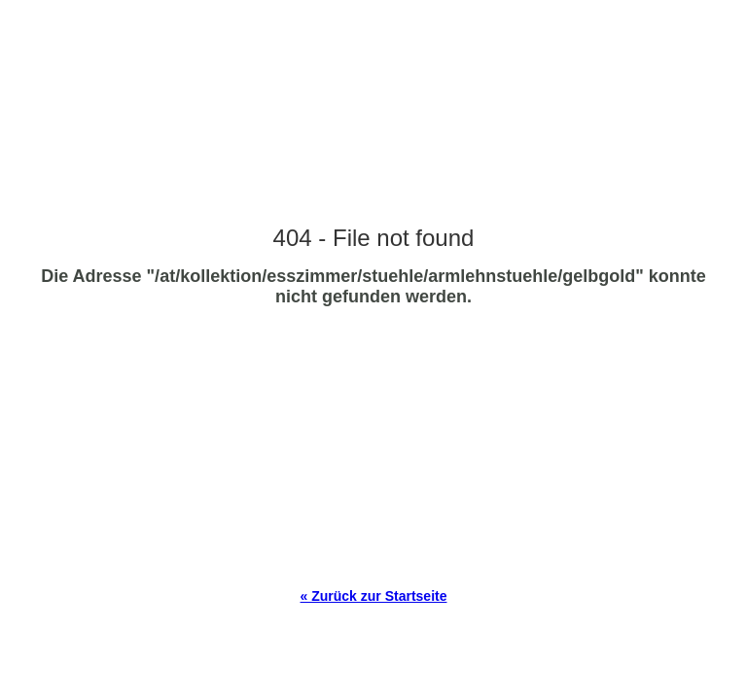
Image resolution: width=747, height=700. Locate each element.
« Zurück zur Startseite (374, 596)
